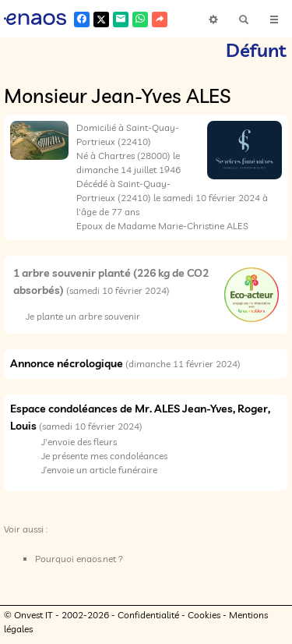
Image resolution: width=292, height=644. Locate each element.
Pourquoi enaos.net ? (79, 559)
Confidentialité (148, 615)
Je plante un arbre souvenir (83, 316)
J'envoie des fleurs (79, 442)
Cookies (204, 615)
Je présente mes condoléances (104, 456)
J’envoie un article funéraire (99, 470)
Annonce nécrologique (67, 363)
